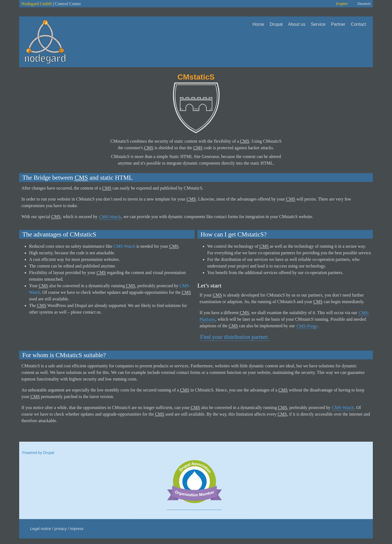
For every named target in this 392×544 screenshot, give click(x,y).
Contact (358, 24)
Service (318, 24)
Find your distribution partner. (235, 337)
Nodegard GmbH (37, 4)
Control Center (68, 4)
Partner (338, 24)
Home (258, 24)
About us (297, 24)
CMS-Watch (110, 217)
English (342, 4)
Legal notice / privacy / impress (57, 529)
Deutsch (364, 4)
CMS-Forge (307, 326)
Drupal (276, 24)
